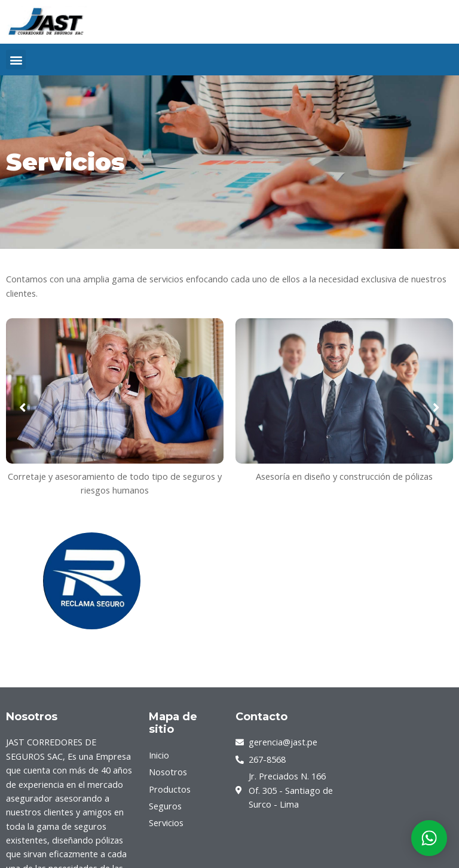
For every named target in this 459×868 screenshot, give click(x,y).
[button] (16, 60)
